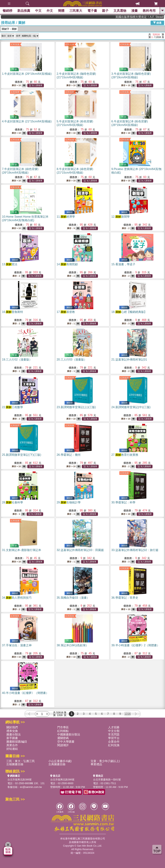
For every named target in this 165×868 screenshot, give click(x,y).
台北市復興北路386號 (20, 780)
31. (22, 550)
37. (17, 645)
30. (123, 502)
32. (80, 550)
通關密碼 (63, 738)
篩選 (157, 23)
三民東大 (76, 11)
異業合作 (12, 745)
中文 (38, 11)
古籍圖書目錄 (15, 764)
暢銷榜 (7, 11)
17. (66, 312)
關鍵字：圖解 (9, 29)
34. (17, 598)
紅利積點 (63, 731)
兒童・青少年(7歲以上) (105, 761)
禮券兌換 (12, 731)
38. (72, 645)
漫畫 (134, 11)
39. (135, 645)
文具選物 (120, 11)
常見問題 (114, 734)
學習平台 (114, 738)
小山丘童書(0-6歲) (60, 761)
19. (17, 360)
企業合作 (114, 742)
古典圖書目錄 (57, 764)
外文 (50, 11)
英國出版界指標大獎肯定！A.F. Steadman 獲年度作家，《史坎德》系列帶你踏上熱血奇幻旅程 (148, 17)
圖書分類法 (14, 734)
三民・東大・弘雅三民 (21, 761)
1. (27, 74)
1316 (128, 714)
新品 (24, 11)
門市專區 (63, 727)
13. (10, 264)
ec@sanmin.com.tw (31, 787)
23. (76, 407)
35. (73, 598)
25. (22, 455)
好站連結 (12, 749)
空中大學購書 (66, 742)
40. (25, 693)
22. (12, 407)
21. (129, 360)
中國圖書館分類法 (69, 734)
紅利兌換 (15, 44)
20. (72, 360)
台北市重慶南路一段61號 (107, 780)
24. (131, 407)
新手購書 (12, 738)
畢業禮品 (96, 764)
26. (69, 455)
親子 (105, 11)
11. (66, 217)
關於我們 (12, 727)
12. (120, 217)
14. (67, 264)
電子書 (92, 11)
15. (123, 264)
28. (12, 502)
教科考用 (149, 11)
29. (69, 502)
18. (129, 312)
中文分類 (114, 731)
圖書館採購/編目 (17, 742)
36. (125, 598)
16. (12, 312)
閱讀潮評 (63, 745)
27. (125, 455)
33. (135, 550)
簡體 (61, 11)
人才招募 (114, 727)
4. (27, 121)
